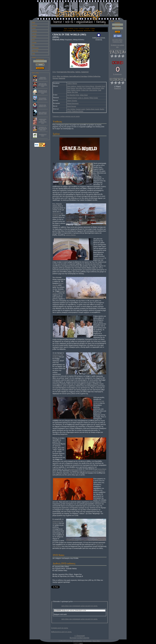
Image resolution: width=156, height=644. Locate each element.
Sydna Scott (85, 90)
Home (34, 23)
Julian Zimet (84, 95)
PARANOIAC (100, 471)
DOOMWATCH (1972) (43, 135)
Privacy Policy (97, 641)
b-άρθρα (34, 37)
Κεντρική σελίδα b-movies (79, 638)
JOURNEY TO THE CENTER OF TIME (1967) (43, 128)
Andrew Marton (72, 83)
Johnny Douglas (72, 101)
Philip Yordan (94, 98)
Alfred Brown (96, 88)
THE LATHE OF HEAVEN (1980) (43, 113)
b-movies (34, 31)
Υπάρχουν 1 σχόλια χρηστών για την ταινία (66, 116)
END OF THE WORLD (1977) (43, 106)
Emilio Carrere (76, 90)
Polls (33, 45)
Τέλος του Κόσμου (63, 76)
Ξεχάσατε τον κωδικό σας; (117, 46)
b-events (34, 42)
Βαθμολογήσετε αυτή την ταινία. (61, 632)
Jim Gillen (79, 88)
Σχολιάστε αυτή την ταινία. (60, 628)
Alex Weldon (71, 109)
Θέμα (54, 76)
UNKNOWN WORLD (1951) (43, 78)
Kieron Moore (90, 86)
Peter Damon (71, 88)
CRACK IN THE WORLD (58, 215)
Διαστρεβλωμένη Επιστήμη (78, 76)
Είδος (54, 72)
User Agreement (87, 641)
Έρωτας (55, 78)
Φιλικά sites (35, 51)
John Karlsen (93, 90)
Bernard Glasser (72, 98)
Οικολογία (62, 78)
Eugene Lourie (80, 109)
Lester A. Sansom (83, 98)
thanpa (81, 643)
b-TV (33, 40)
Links (33, 54)
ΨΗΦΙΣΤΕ (118, 88)
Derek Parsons (72, 106)
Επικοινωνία (35, 48)
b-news (34, 28)
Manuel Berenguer (73, 103)
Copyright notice (78, 641)
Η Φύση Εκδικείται (94, 76)
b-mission (35, 25)
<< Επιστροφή (79, 636)
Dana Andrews (72, 86)
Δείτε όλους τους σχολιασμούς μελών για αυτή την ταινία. (79, 606)
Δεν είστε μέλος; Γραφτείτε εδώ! (117, 41)
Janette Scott (81, 86)
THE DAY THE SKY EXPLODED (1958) (43, 85)
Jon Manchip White (73, 95)
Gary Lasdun (87, 88)
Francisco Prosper (78, 111)
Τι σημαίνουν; (118, 74)
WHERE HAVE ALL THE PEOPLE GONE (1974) (43, 121)
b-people (34, 34)
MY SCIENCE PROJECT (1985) (43, 99)
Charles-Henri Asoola (92, 109)
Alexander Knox (100, 86)
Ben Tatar (75, 92)
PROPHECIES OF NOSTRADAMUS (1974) (43, 92)
